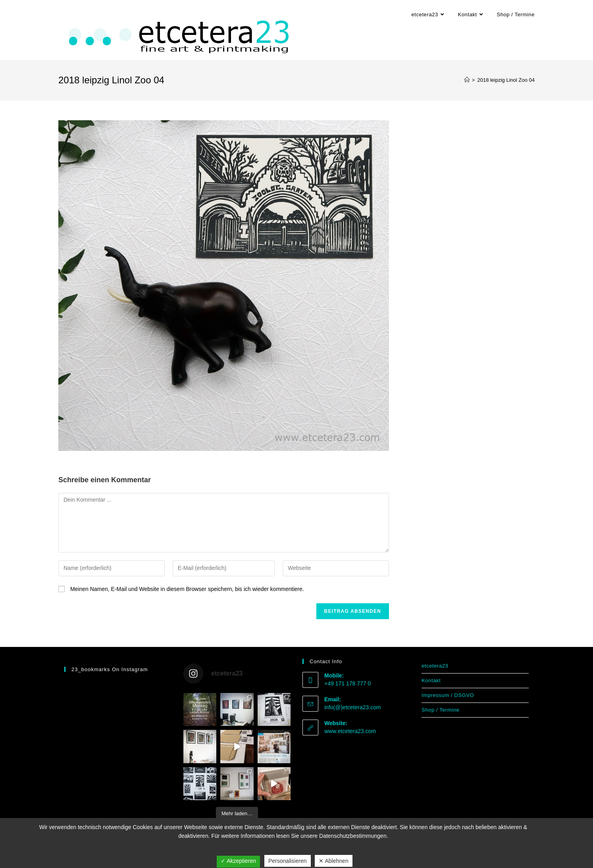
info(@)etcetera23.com (353, 707)
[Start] (467, 80)
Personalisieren (288, 861)
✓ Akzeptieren (238, 861)
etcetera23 (435, 666)
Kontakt (431, 680)
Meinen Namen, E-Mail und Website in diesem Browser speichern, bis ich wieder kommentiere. (187, 589)
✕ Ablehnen (333, 861)
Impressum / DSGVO (448, 695)
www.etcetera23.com (350, 731)
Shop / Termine (441, 710)
